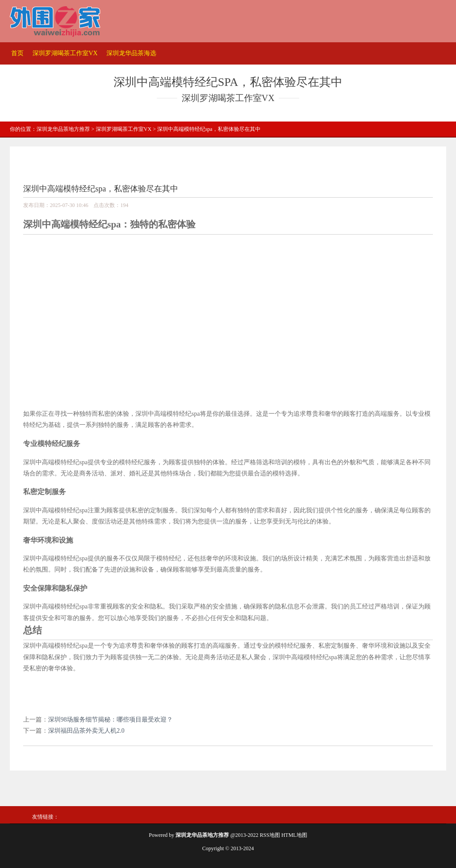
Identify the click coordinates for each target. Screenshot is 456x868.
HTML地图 (294, 835)
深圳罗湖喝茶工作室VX (65, 53)
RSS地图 (270, 835)
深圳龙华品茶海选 (131, 53)
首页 (17, 53)
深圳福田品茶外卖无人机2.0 (86, 731)
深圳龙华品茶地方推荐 (63, 129)
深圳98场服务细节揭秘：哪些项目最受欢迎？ (110, 720)
